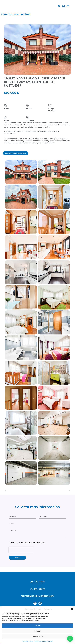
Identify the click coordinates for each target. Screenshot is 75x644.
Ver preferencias (37, 636)
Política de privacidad (40, 641)
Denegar (37, 631)
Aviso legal (50, 641)
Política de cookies (28, 641)
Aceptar (37, 626)
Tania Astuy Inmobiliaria (16, 14)
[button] (72, 609)
